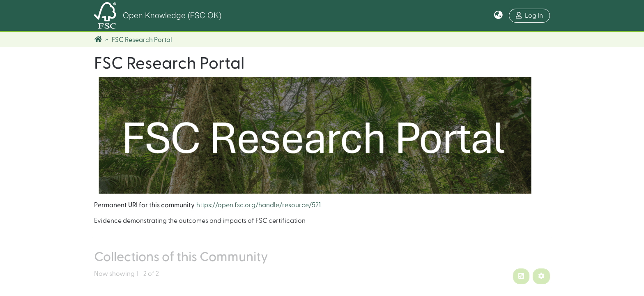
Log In (529, 15)
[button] (498, 16)
